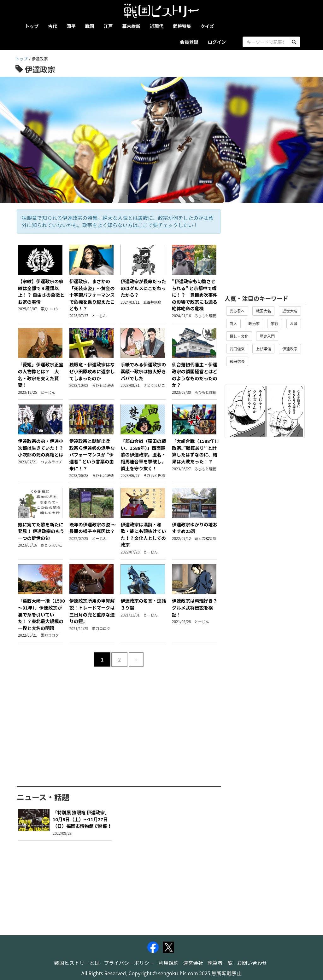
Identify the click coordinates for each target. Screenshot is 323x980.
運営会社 (193, 963)
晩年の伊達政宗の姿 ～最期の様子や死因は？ (93, 528)
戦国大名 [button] (263, 311)
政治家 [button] (254, 323)
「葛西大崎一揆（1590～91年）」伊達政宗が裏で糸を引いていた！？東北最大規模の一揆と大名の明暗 (41, 614)
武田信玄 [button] (237, 349)
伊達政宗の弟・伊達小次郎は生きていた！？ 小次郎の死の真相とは (43, 448)
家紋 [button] (275, 323)
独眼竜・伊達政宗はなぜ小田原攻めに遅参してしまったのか (92, 371)
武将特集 (182, 26)
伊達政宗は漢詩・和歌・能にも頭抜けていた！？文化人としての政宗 (143, 535)
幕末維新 (131, 26)
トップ (32, 26)
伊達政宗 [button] (290, 349)
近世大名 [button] (290, 311)
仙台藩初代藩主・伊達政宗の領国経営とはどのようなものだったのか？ (195, 375)
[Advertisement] (119, 717)
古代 (53, 26)
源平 (71, 26)
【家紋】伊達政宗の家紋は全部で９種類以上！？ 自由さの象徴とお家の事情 (41, 291)
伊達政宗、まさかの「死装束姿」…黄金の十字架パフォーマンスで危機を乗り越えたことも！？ (92, 295)
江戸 (108, 26)
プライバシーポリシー (129, 963)
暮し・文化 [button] (239, 336)
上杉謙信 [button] (263, 349)
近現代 (157, 26)
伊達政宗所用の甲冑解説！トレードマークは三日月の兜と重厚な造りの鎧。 (92, 611)
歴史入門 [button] (267, 336)
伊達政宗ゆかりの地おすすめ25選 (195, 528)
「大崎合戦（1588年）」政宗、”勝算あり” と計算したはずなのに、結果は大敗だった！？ (195, 451)
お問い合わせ (252, 963)
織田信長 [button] (237, 361)
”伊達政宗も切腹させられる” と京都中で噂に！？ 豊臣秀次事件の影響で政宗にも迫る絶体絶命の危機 (195, 295)
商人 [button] (233, 323)
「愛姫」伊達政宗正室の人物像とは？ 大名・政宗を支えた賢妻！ (41, 375)
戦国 (90, 26)
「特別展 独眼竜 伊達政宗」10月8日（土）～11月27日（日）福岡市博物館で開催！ (82, 819)
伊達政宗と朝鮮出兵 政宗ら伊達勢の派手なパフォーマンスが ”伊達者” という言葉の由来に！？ (93, 454)
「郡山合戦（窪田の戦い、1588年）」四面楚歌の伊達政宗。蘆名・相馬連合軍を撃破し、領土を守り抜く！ (143, 454)
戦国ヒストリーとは (77, 963)
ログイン (217, 42)
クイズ (207, 26)
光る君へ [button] (237, 311)
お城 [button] (294, 323)
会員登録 (189, 42)
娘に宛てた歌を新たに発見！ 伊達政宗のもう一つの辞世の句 (41, 531)
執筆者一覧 (220, 963)
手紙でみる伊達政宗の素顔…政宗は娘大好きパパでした (143, 371)
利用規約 (169, 963)
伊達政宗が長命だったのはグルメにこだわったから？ (143, 288)
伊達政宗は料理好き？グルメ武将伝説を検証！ (195, 607)
